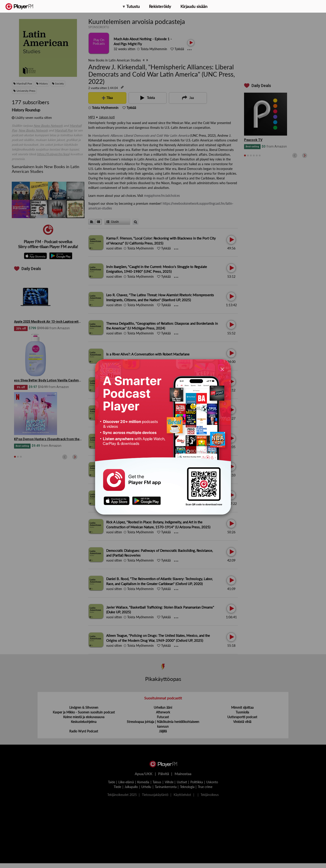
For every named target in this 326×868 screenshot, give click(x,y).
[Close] (222, 369)
